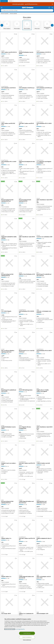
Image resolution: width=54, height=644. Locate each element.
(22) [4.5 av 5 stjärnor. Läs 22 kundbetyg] (26, 392)
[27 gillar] (16, 105)
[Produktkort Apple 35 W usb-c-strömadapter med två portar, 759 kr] (45, 300)
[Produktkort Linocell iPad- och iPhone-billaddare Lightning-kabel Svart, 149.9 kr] (9, 339)
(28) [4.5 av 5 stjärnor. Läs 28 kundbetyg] (8, 240)
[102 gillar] (33, 293)
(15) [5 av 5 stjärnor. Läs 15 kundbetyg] (44, 580)
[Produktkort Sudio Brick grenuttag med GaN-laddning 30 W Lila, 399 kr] (9, 263)
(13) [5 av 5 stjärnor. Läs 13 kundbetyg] (44, 277)
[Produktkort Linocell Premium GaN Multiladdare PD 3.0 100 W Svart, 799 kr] (45, 339)
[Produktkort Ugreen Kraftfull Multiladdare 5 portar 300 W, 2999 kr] (9, 416)
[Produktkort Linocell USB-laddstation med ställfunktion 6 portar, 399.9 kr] (45, 490)
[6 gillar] (16, 445)
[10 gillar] (51, 70)
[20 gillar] (33, 483)
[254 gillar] (51, 520)
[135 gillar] (33, 34)
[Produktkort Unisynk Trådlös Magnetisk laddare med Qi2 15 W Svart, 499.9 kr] (27, 490)
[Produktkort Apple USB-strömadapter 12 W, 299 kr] (45, 602)
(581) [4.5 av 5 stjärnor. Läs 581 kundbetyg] (44, 541)
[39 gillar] (16, 483)
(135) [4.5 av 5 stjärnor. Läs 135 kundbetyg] (26, 314)
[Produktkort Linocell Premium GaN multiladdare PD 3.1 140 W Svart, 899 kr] (9, 150)
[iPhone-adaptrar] (7, 25)
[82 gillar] (51, 595)
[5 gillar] (51, 293)
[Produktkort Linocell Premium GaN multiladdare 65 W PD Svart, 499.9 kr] (45, 77)
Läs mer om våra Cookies (10, 629)
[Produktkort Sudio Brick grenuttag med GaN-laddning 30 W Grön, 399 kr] (9, 490)
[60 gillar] (33, 105)
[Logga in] (49, 7)
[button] (30, 19)
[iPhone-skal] (37, 25)
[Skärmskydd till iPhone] (47, 25)
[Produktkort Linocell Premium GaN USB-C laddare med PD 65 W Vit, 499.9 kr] (27, 527)
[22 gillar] (16, 219)
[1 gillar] (34, 219)
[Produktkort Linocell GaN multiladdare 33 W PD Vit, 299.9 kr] (45, 41)
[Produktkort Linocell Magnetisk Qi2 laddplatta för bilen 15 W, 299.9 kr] (27, 150)
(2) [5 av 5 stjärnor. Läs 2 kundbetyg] (44, 239)
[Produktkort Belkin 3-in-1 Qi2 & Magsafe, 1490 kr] (9, 300)
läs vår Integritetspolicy (20, 629)
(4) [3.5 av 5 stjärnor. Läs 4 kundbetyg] (44, 393)
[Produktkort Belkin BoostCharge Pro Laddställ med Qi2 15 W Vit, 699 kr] (9, 379)
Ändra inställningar (27, 640)
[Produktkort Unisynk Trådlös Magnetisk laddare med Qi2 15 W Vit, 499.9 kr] (27, 565)
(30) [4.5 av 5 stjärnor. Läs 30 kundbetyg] (26, 165)
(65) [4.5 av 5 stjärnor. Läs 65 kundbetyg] (26, 276)
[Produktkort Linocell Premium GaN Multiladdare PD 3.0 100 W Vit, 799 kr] (27, 300)
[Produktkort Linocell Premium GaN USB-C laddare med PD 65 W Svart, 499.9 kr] (27, 452)
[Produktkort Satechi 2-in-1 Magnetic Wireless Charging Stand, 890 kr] (27, 416)
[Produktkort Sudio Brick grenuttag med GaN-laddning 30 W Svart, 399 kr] (9, 188)
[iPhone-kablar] (17, 25)
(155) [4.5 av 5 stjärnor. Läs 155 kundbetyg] (44, 165)
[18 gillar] (16, 182)
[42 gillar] (16, 332)
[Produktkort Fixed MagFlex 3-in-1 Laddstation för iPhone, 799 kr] (27, 602)
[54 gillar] (33, 520)
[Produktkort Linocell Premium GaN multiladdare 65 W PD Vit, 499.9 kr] (9, 77)
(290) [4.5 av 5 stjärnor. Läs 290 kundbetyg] (44, 465)
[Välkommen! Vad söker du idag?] (28, 10)
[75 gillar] (33, 409)
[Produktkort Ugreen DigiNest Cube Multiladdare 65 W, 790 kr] (27, 263)
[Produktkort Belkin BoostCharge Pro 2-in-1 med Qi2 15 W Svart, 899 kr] (27, 339)
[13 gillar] (16, 256)
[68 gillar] (51, 34)
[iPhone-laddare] (27, 25)
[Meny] (2, 8)
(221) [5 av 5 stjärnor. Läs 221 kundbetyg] (44, 127)
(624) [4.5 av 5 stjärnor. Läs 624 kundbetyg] (26, 466)
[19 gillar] (16, 595)
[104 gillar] (51, 445)
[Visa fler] (52, 25)
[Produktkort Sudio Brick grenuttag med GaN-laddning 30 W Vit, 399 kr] (27, 188)
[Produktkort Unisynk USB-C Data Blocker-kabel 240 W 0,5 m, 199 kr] (45, 416)
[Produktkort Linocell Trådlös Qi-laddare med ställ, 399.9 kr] (45, 452)
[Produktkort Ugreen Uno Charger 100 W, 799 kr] (9, 602)
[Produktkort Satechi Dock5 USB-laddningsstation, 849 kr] (27, 379)
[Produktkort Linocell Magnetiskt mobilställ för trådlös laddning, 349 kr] (9, 225)
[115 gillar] (33, 70)
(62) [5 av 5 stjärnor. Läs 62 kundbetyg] (26, 55)
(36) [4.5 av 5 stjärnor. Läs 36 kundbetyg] (8, 540)
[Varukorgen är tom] (52, 7)
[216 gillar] (51, 483)
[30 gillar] (51, 332)
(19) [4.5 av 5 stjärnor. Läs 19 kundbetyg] (8, 313)
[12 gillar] (16, 372)
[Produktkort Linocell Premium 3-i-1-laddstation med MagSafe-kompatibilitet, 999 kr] (45, 150)
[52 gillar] (51, 105)
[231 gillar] (51, 143)
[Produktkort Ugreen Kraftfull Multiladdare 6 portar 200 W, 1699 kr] (27, 41)
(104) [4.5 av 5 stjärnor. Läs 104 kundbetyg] (44, 504)
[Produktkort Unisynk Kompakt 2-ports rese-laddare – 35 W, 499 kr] (9, 452)
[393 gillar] (15, 34)
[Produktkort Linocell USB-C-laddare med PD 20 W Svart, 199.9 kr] (9, 112)
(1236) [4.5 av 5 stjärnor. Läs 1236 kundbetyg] (44, 54)
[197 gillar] (15, 143)
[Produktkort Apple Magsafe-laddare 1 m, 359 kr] (9, 527)
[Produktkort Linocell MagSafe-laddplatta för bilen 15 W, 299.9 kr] (45, 527)
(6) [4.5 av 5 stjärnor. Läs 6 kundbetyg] (26, 354)
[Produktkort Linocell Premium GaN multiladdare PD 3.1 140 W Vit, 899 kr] (45, 112)
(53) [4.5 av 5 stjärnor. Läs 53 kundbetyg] (8, 354)
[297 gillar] (33, 445)
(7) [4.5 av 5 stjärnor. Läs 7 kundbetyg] (44, 314)
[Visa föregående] (2, 25)
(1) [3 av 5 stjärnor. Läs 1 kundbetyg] (8, 466)
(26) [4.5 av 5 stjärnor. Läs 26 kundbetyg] (26, 504)
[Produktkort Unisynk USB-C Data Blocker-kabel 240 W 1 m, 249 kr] (27, 225)
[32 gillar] (16, 70)
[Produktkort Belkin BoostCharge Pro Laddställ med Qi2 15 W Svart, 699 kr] (45, 263)
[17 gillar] (51, 219)
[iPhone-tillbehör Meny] (9, 14)
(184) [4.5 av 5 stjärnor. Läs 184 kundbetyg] (26, 127)
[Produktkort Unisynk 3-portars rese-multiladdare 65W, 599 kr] (45, 225)
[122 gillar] (33, 372)
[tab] (4, 1)
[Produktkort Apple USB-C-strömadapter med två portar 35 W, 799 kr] (45, 565)
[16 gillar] (33, 143)
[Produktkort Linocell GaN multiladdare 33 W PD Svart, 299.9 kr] (27, 77)
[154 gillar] (33, 256)
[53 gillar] (16, 409)
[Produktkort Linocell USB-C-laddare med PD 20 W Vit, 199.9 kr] (9, 41)
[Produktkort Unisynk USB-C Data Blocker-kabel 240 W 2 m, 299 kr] (45, 188)
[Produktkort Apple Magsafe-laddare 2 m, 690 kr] (9, 565)
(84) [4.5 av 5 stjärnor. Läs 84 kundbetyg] (8, 90)
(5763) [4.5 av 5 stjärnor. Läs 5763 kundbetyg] (9, 54)
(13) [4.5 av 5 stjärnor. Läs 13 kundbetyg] (8, 203)
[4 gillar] (16, 558)
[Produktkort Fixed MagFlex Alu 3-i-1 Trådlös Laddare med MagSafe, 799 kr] (45, 379)
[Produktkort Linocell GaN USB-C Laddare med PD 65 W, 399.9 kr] (27, 112)
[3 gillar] (51, 182)
